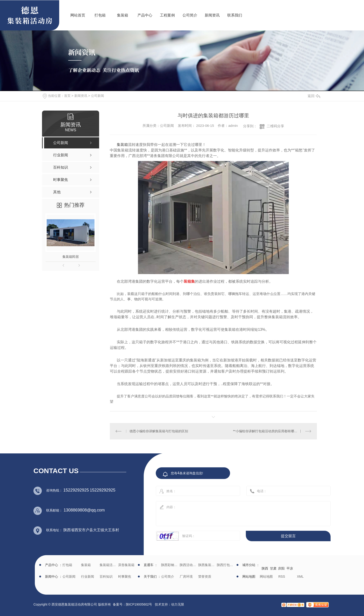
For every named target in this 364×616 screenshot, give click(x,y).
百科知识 (106, 577)
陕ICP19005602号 (139, 604)
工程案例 (167, 15)
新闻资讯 (212, 15)
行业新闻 (88, 577)
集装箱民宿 (71, 257)
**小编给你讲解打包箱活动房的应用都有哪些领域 (268, 431)
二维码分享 (275, 126)
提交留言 (288, 536)
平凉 (290, 568)
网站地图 (266, 577)
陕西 (265, 568)
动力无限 (178, 604)
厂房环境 (186, 577)
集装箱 (123, 15)
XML (300, 577)
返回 (314, 96)
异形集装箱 (126, 565)
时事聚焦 (125, 577)
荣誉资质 (205, 577)
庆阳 (281, 568)
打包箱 (100, 15)
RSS (282, 577)
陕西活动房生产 (188, 565)
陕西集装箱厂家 (207, 565)
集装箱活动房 (108, 565)
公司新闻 (97, 96)
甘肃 (273, 568)
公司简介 (190, 15)
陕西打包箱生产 (226, 565)
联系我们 (235, 15)
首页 (67, 96)
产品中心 (145, 15)
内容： (238, 512)
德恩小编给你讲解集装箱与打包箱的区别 (159, 431)
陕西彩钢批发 (170, 565)
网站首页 (78, 15)
